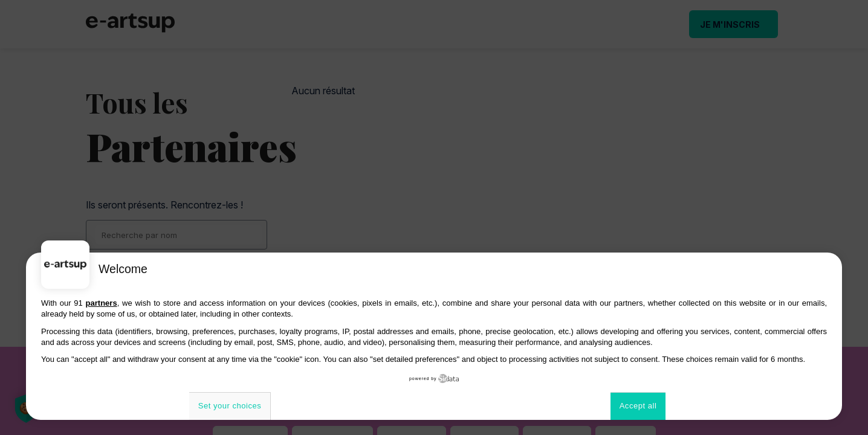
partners (102, 303)
